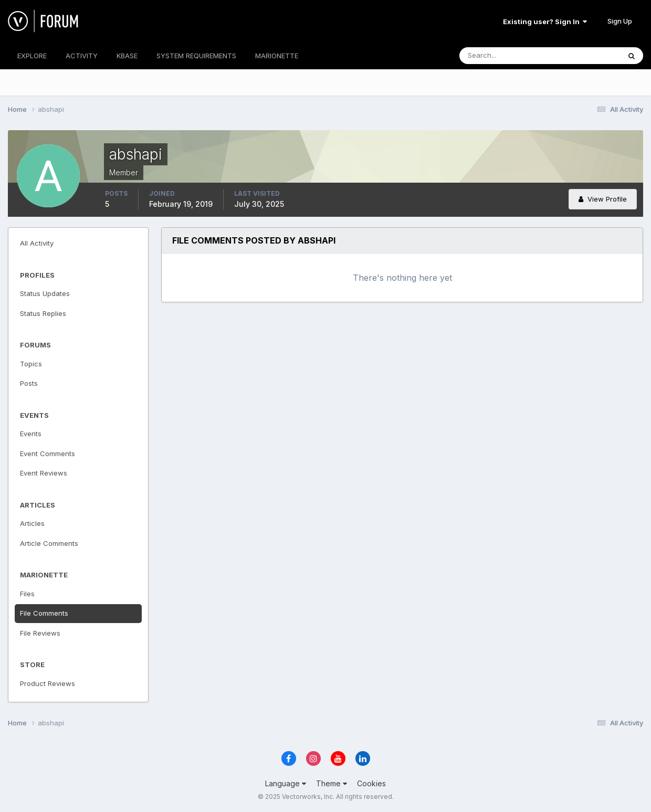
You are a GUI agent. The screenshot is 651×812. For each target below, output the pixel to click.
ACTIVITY (82, 56)
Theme (332, 783)
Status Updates (45, 293)
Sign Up (620, 21)
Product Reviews (48, 683)
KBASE (127, 56)
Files (27, 594)
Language (286, 783)
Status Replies (43, 313)
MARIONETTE (277, 56)
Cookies (371, 783)
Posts (29, 383)
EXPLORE (32, 56)
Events (31, 434)
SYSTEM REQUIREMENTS (196, 56)
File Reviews (40, 633)
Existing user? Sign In (545, 22)
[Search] (506, 56)
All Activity (37, 243)
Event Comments (48, 454)
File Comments (44, 613)
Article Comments (49, 543)
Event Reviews (44, 473)
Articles (32, 523)
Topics (31, 364)
